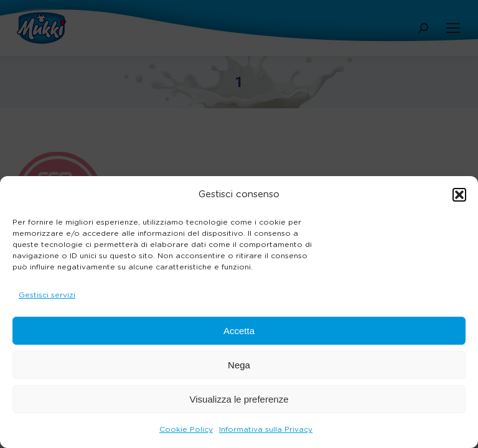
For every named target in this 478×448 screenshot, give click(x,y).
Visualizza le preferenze (239, 399)
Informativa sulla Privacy (266, 429)
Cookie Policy (186, 429)
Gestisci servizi (47, 295)
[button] (459, 195)
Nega (239, 365)
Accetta (239, 331)
